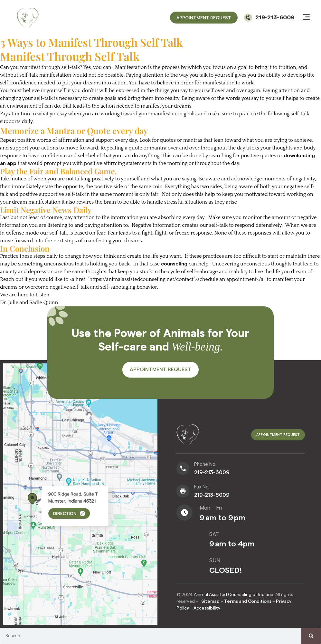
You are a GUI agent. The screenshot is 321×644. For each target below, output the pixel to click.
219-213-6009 (275, 17)
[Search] (311, 636)
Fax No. (202, 487)
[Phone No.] (183, 469)
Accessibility (207, 608)
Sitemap (210, 601)
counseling (174, 264)
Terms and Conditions (248, 601)
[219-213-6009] (248, 18)
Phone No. (205, 465)
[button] (306, 18)
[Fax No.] (183, 491)
